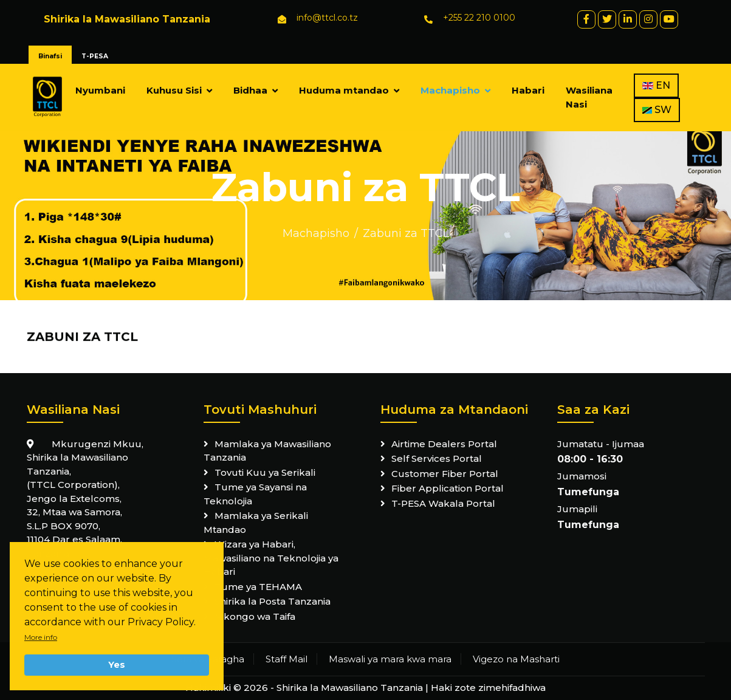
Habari (528, 90)
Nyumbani (100, 90)
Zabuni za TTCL (406, 233)
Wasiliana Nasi (589, 97)
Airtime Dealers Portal (444, 444)
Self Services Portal (437, 458)
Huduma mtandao (344, 90)
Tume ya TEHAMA (258, 587)
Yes (117, 665)
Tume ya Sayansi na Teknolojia (255, 494)
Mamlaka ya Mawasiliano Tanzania (267, 451)
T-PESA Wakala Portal (443, 503)
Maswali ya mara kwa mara (390, 659)
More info (41, 637)
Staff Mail (287, 659)
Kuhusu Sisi (174, 90)
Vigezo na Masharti (516, 659)
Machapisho (450, 90)
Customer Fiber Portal (445, 474)
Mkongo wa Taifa (255, 616)
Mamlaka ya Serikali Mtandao (256, 523)
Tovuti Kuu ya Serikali (265, 472)
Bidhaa (250, 90)
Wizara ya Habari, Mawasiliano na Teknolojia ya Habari (271, 558)
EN (656, 85)
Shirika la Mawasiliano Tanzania (350, 688)
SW (657, 110)
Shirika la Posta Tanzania (273, 601)
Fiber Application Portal (448, 488)
